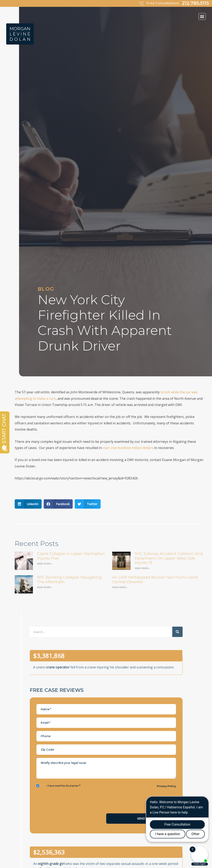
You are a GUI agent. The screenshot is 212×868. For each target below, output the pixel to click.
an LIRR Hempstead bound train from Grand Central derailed (155, 580)
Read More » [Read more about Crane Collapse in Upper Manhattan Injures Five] (45, 564)
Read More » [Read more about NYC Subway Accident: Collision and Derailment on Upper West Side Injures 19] (142, 568)
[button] (202, 16)
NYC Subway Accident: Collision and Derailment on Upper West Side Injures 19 (169, 558)
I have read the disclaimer (63, 786)
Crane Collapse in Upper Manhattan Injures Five (71, 556)
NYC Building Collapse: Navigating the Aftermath (69, 580)
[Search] (177, 632)
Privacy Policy (166, 786)
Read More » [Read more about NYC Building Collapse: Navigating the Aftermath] (45, 587)
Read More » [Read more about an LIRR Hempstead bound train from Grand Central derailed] (120, 587)
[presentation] (68, 802)
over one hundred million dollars (128, 448)
